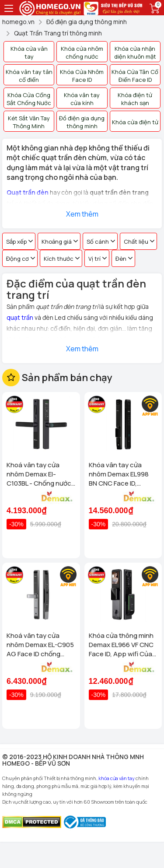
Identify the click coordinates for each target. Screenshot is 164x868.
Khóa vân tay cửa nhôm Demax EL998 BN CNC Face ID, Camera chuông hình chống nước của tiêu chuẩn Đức (121, 474)
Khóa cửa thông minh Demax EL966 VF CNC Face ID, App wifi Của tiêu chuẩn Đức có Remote (121, 645)
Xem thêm (82, 214)
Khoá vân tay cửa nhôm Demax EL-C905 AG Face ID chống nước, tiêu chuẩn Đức (40, 645)
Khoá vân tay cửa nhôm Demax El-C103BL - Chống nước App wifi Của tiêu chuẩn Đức (39, 474)
